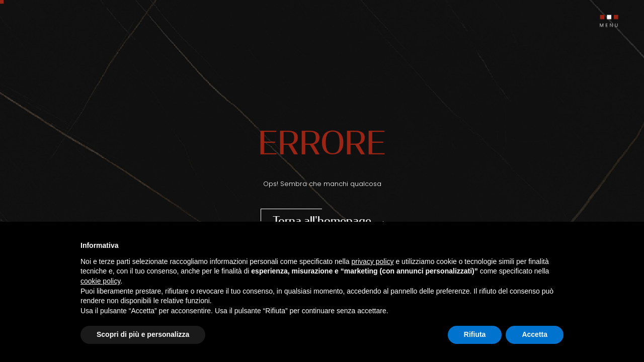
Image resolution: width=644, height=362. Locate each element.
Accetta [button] (535, 334)
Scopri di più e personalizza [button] (143, 334)
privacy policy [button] (373, 261)
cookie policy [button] (100, 281)
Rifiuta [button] (475, 334)
